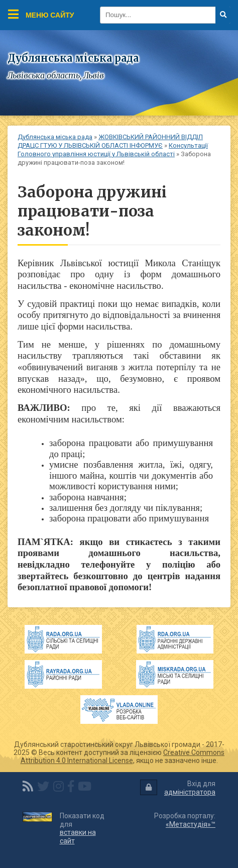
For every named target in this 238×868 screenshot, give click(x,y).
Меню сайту (41, 14)
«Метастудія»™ (191, 824)
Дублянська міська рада (55, 137)
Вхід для (178, 788)
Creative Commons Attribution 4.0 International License (123, 756)
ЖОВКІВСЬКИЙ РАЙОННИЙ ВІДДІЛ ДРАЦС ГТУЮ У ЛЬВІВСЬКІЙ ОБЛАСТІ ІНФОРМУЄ (110, 141)
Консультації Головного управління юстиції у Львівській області (113, 150)
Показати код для (82, 828)
